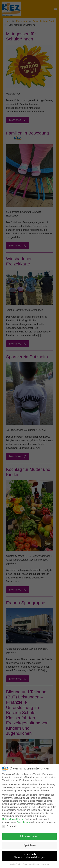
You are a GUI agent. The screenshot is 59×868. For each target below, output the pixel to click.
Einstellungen (23, 822)
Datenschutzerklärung (13, 819)
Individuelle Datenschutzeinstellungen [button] (30, 856)
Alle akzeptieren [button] (30, 836)
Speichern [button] (30, 845)
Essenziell (9, 826)
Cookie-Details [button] (16, 864)
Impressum (45, 864)
